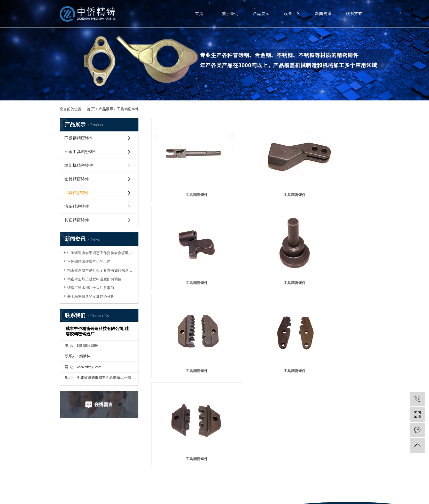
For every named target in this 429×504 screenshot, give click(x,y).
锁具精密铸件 (77, 179)
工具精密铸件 (128, 109)
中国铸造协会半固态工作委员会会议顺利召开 (101, 253)
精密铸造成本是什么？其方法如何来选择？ (101, 270)
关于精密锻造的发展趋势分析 (91, 297)
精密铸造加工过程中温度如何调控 (94, 279)
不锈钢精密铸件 (79, 138)
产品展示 (261, 14)
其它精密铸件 (77, 220)
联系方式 (354, 14)
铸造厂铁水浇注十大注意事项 (91, 288)
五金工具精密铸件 (81, 152)
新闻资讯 (323, 14)
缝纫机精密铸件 (79, 165)
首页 (199, 14)
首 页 (91, 109)
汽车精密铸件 (77, 206)
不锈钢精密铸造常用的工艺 (89, 262)
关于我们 (230, 14)
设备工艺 (292, 14)
